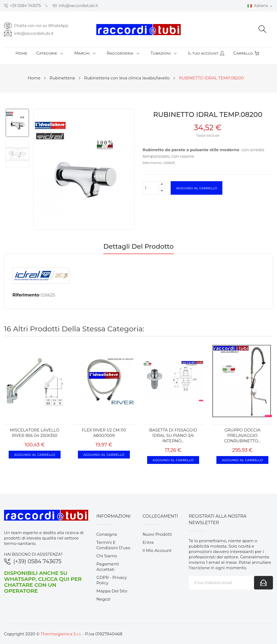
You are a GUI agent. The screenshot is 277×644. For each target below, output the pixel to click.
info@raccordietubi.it (75, 6)
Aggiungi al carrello (197, 188)
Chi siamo (107, 556)
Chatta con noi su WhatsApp (41, 26)
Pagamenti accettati (108, 567)
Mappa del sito (112, 591)
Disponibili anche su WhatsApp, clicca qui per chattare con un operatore (43, 582)
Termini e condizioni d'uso (113, 545)
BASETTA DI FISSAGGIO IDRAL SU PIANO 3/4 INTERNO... (173, 435)
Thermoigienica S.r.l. (61, 634)
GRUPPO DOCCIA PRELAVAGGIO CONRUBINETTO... (243, 435)
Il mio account (157, 550)
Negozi (103, 599)
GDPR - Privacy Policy (112, 580)
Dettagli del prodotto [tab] (138, 247)
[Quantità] (151, 188)
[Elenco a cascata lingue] (260, 6)
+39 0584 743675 (23, 6)
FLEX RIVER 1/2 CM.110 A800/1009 (104, 433)
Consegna (107, 534)
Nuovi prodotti (157, 534)
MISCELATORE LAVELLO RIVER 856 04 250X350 (34, 433)
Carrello (246, 53)
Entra (148, 542)
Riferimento (26, 295)
